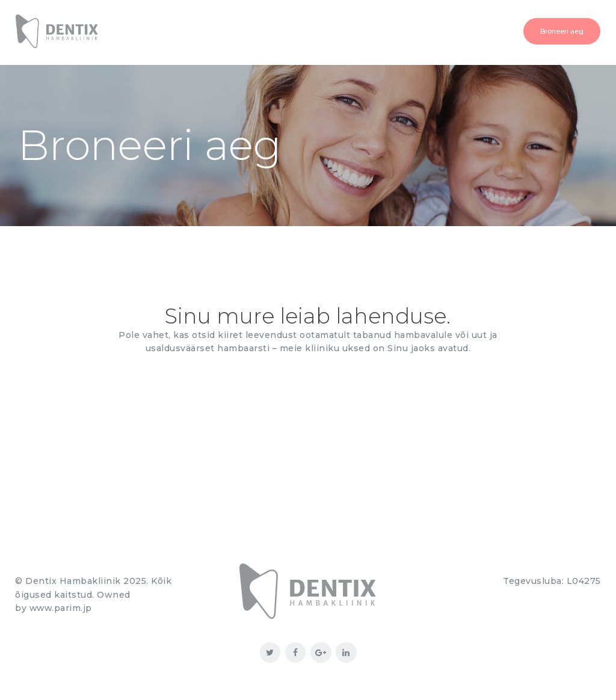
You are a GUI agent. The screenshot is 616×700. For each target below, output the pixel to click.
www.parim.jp (62, 608)
